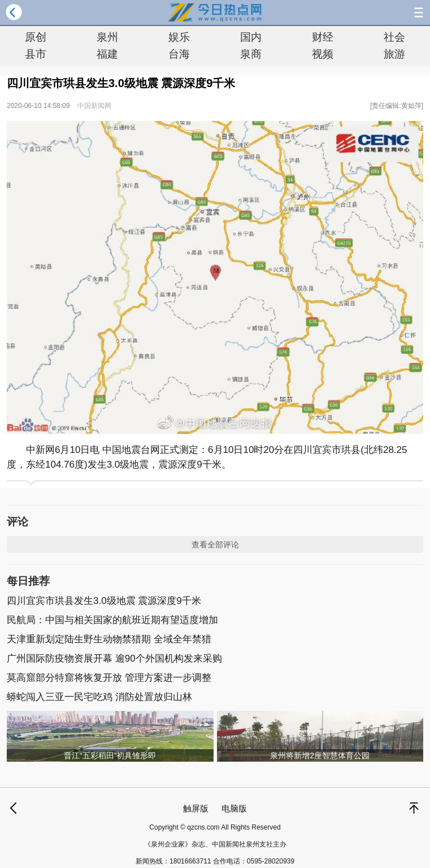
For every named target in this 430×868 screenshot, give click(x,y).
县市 (36, 54)
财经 (323, 37)
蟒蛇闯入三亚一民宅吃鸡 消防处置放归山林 (99, 697)
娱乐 (179, 37)
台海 (179, 54)
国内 (251, 37)
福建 (107, 54)
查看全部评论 (215, 545)
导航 (419, 12)
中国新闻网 (94, 106)
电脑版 (234, 808)
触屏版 (196, 808)
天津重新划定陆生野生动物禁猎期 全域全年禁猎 (109, 639)
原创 (36, 37)
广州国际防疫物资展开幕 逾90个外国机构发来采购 (114, 658)
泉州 (107, 37)
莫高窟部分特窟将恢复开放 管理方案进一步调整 (109, 678)
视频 (323, 54)
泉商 (251, 54)
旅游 (394, 54)
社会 (394, 37)
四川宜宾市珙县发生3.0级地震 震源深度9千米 (104, 601)
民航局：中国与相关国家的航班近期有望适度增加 (112, 620)
